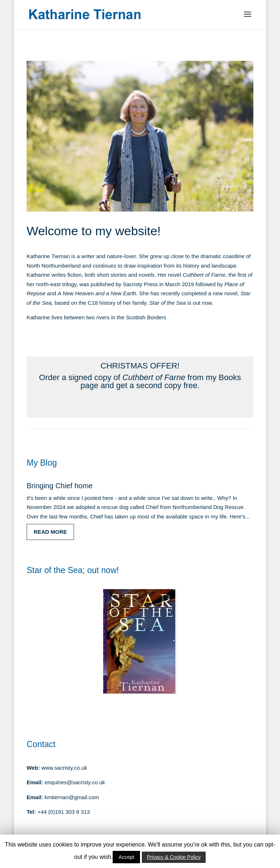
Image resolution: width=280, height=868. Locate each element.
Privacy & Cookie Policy (174, 857)
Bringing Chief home (60, 486)
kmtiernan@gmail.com (72, 797)
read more (50, 532)
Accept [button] (126, 857)
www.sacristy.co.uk (65, 768)
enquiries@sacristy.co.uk (75, 782)
